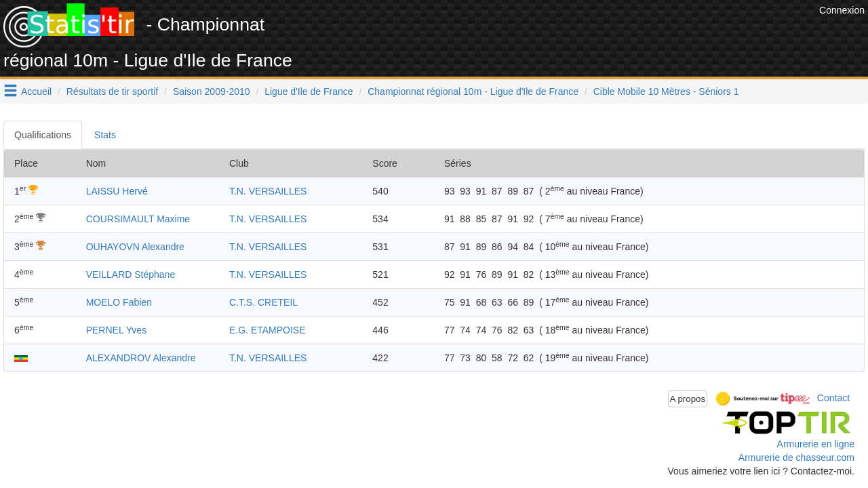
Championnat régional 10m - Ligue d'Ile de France (473, 91)
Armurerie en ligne (816, 444)
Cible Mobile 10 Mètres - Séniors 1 (666, 91)
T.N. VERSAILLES (268, 191)
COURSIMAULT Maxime (138, 219)
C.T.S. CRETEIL (263, 302)
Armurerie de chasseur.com (796, 457)
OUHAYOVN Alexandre (135, 247)
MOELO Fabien (119, 302)
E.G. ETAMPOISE (268, 330)
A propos (688, 399)
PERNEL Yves (117, 330)
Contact (833, 398)
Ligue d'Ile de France (309, 91)
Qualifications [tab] (43, 135)
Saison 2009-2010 (212, 91)
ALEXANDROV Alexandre (141, 358)
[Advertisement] (569, 34)
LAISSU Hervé (117, 191)
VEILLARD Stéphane (131, 274)
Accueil (36, 91)
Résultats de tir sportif (112, 91)
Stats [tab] (105, 135)
